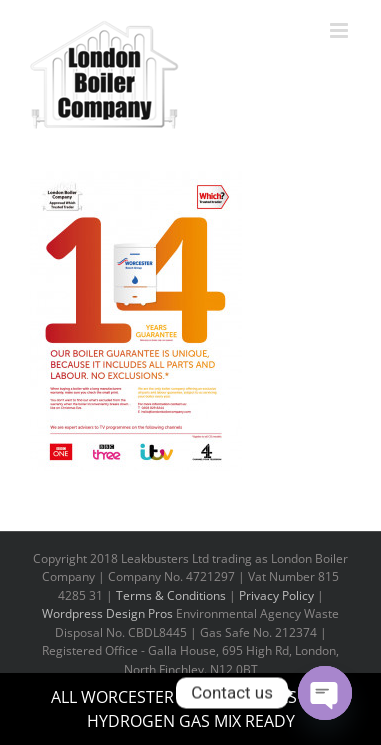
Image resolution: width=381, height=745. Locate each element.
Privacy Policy (276, 595)
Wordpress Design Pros (107, 613)
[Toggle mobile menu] (340, 30)
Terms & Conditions (171, 595)
